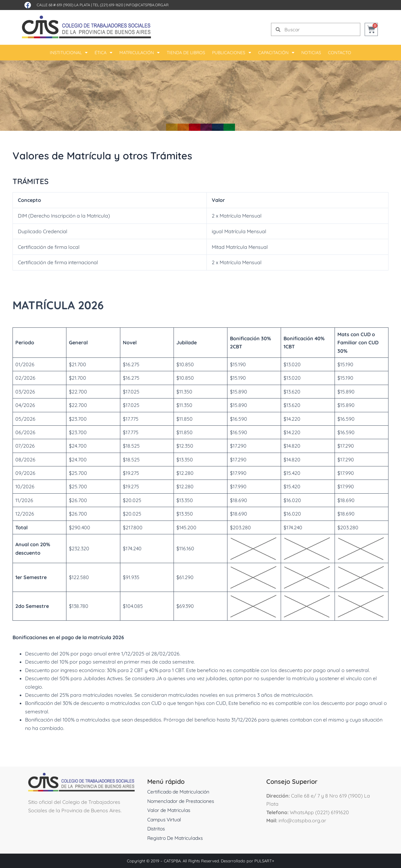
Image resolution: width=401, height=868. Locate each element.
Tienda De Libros (186, 53)
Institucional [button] (69, 53)
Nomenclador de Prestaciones (182, 801)
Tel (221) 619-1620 (108, 5)
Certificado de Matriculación (179, 792)
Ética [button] (104, 53)
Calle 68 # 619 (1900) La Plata (63, 5)
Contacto (340, 53)
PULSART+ (264, 861)
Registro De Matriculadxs (176, 838)
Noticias (311, 53)
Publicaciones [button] (232, 53)
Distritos (157, 829)
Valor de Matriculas (170, 810)
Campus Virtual (165, 819)
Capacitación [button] (276, 53)
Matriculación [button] (140, 53)
